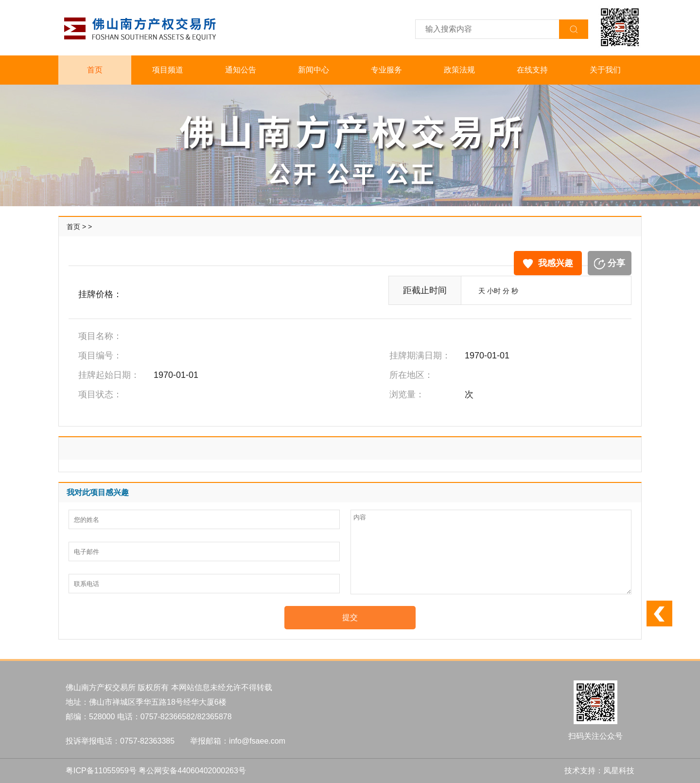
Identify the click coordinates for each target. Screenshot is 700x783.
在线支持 (532, 70)
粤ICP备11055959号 (101, 771)
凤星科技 (619, 771)
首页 (95, 70)
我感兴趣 (548, 263)
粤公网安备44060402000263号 (192, 771)
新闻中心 (314, 70)
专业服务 (386, 70)
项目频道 (168, 70)
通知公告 (241, 70)
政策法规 (459, 70)
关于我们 (605, 70)
